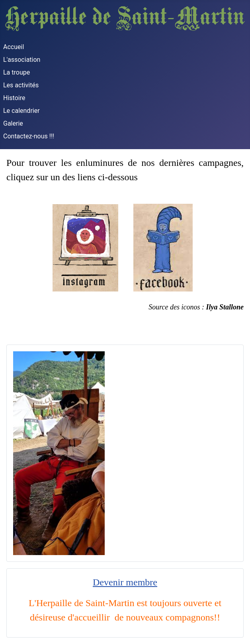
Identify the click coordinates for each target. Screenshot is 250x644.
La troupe (17, 72)
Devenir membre (125, 582)
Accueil (14, 47)
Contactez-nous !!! (29, 136)
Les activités (21, 85)
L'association (22, 60)
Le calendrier (21, 111)
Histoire (14, 98)
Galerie (13, 123)
